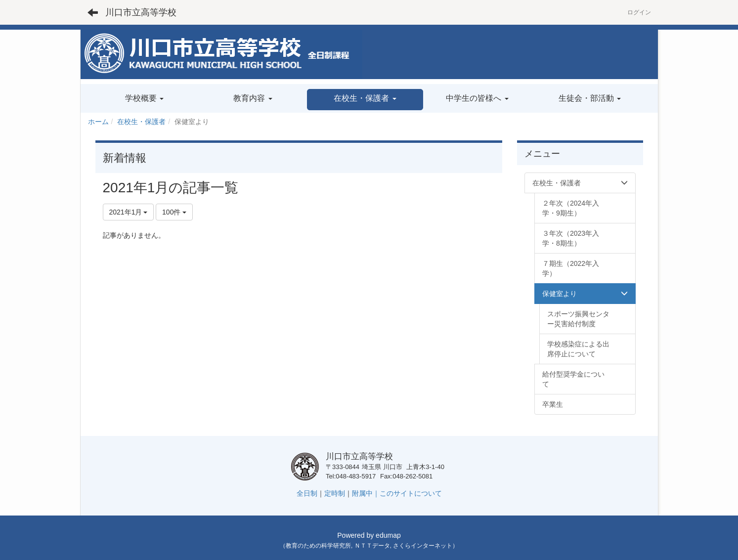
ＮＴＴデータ (372, 546)
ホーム (98, 122)
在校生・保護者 (141, 122)
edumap (388, 535)
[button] (365, 100)
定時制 (335, 493)
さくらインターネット (423, 546)
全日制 (307, 493)
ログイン (639, 12)
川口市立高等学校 (141, 12)
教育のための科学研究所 (318, 546)
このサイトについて (411, 493)
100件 (174, 212)
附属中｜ (366, 493)
